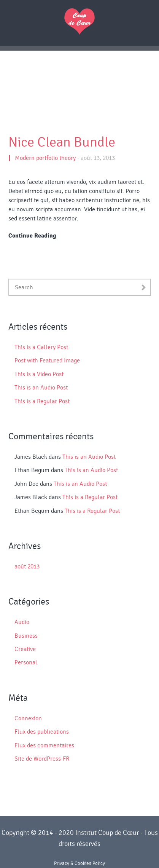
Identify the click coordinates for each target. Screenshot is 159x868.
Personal (26, 662)
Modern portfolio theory (45, 158)
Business (26, 636)
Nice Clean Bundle (62, 142)
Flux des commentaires (44, 745)
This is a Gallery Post (41, 347)
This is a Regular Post (42, 401)
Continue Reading (32, 236)
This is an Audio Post (41, 388)
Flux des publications (42, 732)
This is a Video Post (39, 374)
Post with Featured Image (47, 361)
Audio (22, 622)
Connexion (28, 718)
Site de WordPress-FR (42, 759)
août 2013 (27, 566)
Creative (25, 649)
